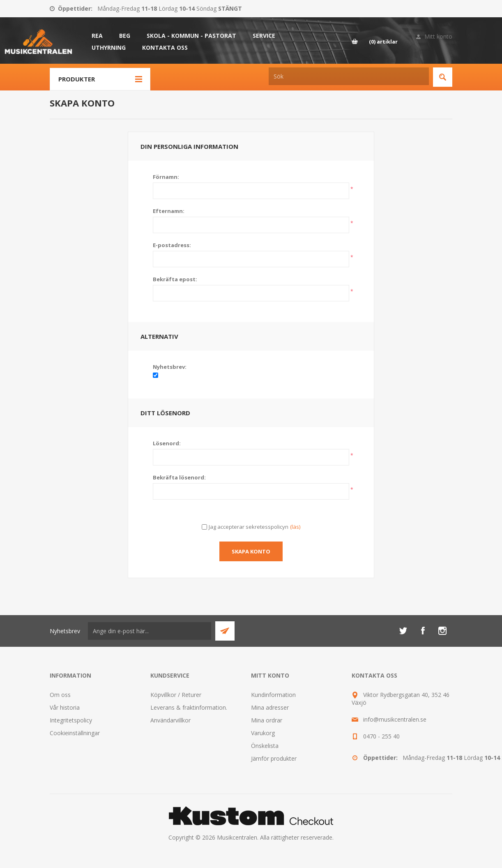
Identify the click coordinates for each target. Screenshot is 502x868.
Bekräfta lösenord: (179, 477)
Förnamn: (166, 177)
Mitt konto (438, 36)
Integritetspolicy (71, 720)
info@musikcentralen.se (395, 719)
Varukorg (263, 733)
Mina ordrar (267, 720)
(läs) (295, 527)
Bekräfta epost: (175, 279)
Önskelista (265, 746)
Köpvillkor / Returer (176, 695)
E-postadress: (172, 245)
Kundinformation (273, 695)
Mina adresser (270, 707)
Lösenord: (167, 443)
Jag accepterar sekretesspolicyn (249, 527)
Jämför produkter (274, 758)
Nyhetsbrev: (170, 367)
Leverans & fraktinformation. (189, 707)
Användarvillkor (170, 720)
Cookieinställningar (75, 733)
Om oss (60, 695)
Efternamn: (169, 211)
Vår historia (65, 707)
